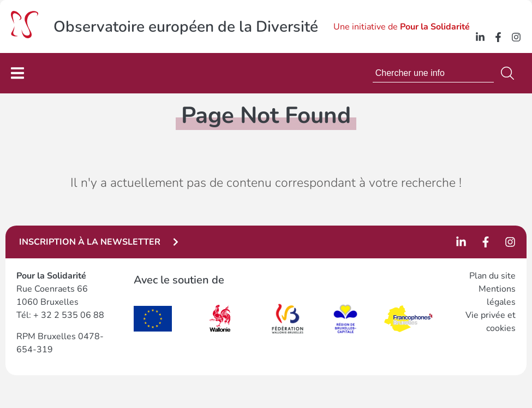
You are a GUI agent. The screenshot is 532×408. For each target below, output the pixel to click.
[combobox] (433, 73)
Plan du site (492, 276)
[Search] (510, 73)
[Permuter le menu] (17, 73)
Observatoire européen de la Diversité (186, 27)
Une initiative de (402, 27)
